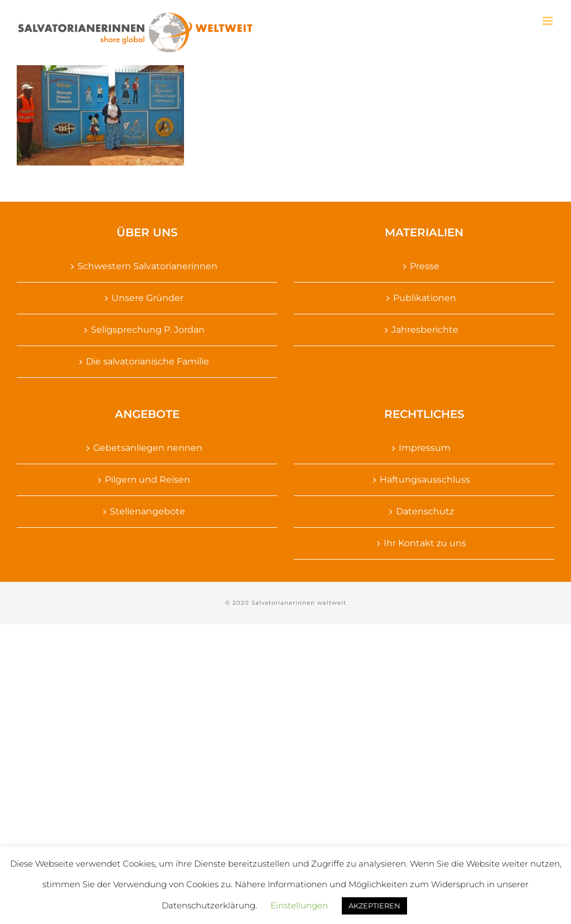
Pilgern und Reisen (147, 480)
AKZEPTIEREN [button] (374, 906)
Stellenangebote (147, 511)
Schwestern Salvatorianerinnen (147, 266)
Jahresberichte (425, 330)
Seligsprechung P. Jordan (148, 330)
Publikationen (425, 298)
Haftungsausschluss (425, 480)
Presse (425, 266)
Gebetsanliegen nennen (148, 448)
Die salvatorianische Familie (147, 361)
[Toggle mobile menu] (548, 21)
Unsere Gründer (147, 298)
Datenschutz (425, 511)
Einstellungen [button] (299, 905)
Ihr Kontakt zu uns (425, 543)
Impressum (425, 448)
